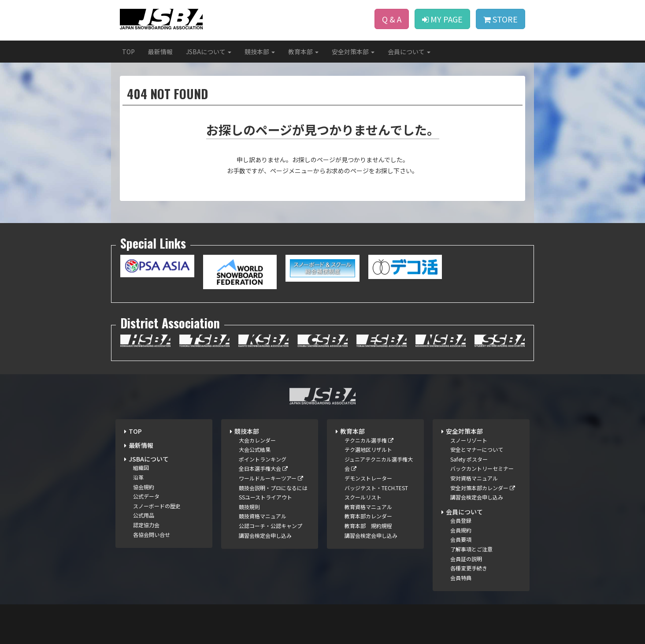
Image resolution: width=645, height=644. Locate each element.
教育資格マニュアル (368, 507)
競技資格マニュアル (263, 516)
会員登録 (461, 520)
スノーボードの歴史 (157, 506)
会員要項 (461, 539)
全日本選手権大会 (263, 468)
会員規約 (461, 530)
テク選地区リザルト (368, 449)
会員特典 (461, 578)
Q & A (392, 19)
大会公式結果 (255, 449)
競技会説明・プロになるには (273, 488)
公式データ (146, 496)
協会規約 (144, 487)
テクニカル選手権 (369, 440)
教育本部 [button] (303, 52)
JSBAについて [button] (209, 52)
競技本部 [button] (260, 52)
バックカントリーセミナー (482, 468)
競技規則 (249, 507)
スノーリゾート (469, 440)
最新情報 (160, 52)
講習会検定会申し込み (265, 535)
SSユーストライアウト (265, 497)
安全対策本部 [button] (353, 52)
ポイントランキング (263, 459)
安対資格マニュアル (474, 478)
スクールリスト (363, 497)
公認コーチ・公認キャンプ (271, 526)
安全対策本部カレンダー (483, 488)
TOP (128, 52)
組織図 (141, 467)
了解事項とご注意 (471, 549)
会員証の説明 (466, 559)
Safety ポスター (469, 459)
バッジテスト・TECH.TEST (376, 488)
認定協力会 (146, 525)
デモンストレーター (368, 478)
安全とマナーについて (477, 449)
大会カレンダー (257, 440)
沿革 (138, 477)
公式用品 (144, 515)
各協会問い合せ (152, 534)
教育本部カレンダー (368, 516)
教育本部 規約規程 (368, 526)
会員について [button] (409, 52)
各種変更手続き (469, 568)
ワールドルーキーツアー (271, 478)
